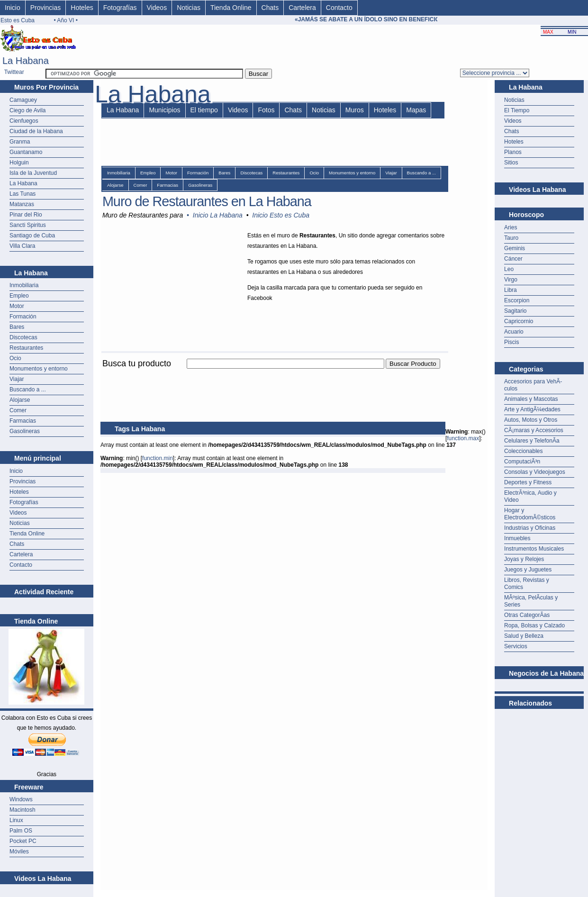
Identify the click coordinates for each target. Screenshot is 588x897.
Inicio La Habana (218, 215)
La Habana (23, 183)
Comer (18, 410)
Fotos (266, 110)
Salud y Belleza (524, 636)
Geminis (515, 248)
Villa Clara (22, 246)
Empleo (19, 296)
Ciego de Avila (28, 110)
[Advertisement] (273, 374)
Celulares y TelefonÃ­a (532, 441)
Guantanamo (26, 152)
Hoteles (82, 8)
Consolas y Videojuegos (535, 472)
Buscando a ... (28, 390)
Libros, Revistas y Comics (527, 584)
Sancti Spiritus (28, 225)
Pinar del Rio (26, 215)
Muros (355, 110)
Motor (17, 306)
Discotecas (23, 337)
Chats (270, 8)
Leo (509, 269)
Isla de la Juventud (33, 173)
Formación (23, 317)
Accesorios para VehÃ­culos (533, 385)
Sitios (511, 163)
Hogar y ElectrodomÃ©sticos (530, 514)
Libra (511, 290)
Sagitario (515, 311)
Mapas (416, 110)
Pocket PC (23, 841)
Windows (21, 799)
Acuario (514, 332)
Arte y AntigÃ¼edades (532, 409)
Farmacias (23, 421)
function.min (158, 458)
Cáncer (513, 259)
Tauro (511, 238)
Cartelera (302, 8)
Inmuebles (517, 538)
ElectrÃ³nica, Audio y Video (530, 496)
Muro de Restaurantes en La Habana (207, 201)
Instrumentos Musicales (534, 549)
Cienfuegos (24, 121)
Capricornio (519, 321)
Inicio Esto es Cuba (281, 215)
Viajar (17, 379)
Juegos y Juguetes (528, 570)
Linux (16, 820)
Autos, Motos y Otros (531, 420)
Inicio (13, 8)
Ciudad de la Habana (36, 131)
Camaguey (23, 100)
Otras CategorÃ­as (527, 615)
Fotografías (120, 8)
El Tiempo (517, 110)
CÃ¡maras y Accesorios (534, 430)
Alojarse (20, 400)
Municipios (164, 110)
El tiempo (204, 110)
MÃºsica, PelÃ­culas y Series (531, 601)
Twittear (14, 72)
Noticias (189, 8)
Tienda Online (231, 8)
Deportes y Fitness (528, 482)
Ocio (15, 358)
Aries (511, 227)
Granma (20, 142)
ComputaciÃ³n (522, 462)
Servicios (516, 646)
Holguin (19, 163)
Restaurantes (26, 348)
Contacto (339, 8)
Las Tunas (23, 194)
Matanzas (22, 204)
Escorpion (517, 300)
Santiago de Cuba (32, 236)
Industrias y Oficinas (530, 528)
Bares (17, 327)
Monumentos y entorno (39, 369)
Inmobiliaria (24, 285)
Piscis (511, 342)
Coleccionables (523, 451)
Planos (513, 152)
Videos (157, 8)
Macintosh (23, 810)
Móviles (19, 852)
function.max (463, 438)
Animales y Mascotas (531, 399)
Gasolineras (25, 431)
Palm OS (21, 831)
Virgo (511, 280)
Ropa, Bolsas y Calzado (534, 625)
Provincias (46, 8)
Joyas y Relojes (524, 559)
